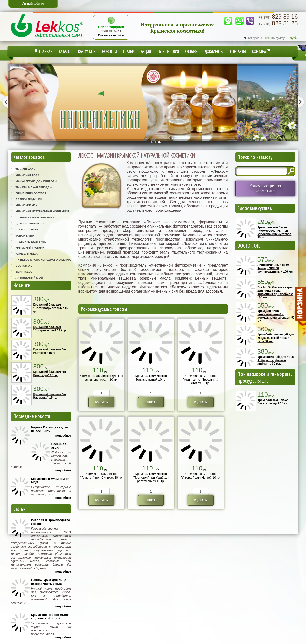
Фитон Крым (25, 236)
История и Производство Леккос (51, 522)
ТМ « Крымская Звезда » (34, 187)
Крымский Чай (27, 205)
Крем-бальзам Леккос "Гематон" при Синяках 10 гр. (101, 476)
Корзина (261, 51)
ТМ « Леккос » (26, 169)
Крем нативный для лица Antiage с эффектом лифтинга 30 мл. (276, 360)
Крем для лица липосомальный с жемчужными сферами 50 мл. (276, 316)
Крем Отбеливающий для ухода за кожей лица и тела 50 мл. (276, 338)
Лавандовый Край (29, 278)
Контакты (238, 51)
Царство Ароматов (30, 223)
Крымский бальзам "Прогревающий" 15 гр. (50, 329)
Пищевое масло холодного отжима (43, 260)
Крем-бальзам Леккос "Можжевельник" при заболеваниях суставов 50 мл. (275, 232)
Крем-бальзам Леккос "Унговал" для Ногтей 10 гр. (201, 476)
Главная (43, 51)
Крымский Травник (30, 248)
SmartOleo (24, 272)
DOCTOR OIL (249, 246)
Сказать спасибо (111, 35)
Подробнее (63, 436)
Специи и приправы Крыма (36, 217)
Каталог (65, 51)
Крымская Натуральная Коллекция (42, 211)
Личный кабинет (33, 4)
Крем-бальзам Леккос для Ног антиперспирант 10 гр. (102, 378)
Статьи (129, 51)
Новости (109, 51)
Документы (214, 51)
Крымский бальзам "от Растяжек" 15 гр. (50, 351)
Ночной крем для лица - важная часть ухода (50, 582)
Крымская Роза (27, 175)
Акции (146, 51)
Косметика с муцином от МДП (50, 480)
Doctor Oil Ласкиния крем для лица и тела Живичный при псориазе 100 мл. (276, 292)
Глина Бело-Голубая (31, 193)
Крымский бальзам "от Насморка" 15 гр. (50, 396)
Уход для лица (27, 254)
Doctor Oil (24, 266)
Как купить (87, 51)
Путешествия (168, 51)
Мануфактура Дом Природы (36, 181)
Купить (102, 402)
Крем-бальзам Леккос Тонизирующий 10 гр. (151, 378)
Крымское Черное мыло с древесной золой (50, 617)
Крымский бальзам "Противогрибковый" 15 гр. (51, 308)
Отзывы (192, 51)
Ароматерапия (27, 230)
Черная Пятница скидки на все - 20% (50, 429)
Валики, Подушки (29, 199)
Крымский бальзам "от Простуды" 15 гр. (50, 374)
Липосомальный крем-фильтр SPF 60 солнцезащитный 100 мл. (276, 268)
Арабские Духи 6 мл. (31, 242)
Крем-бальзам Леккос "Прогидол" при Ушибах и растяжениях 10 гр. (151, 477)
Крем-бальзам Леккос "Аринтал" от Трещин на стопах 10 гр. (201, 379)
